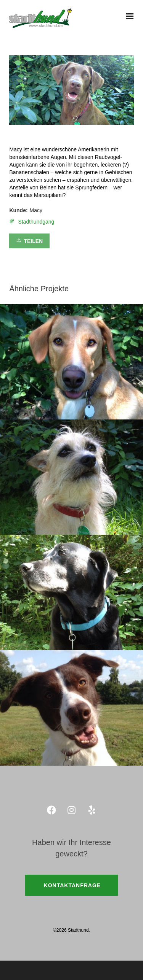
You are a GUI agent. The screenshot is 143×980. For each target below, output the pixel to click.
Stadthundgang (36, 222)
